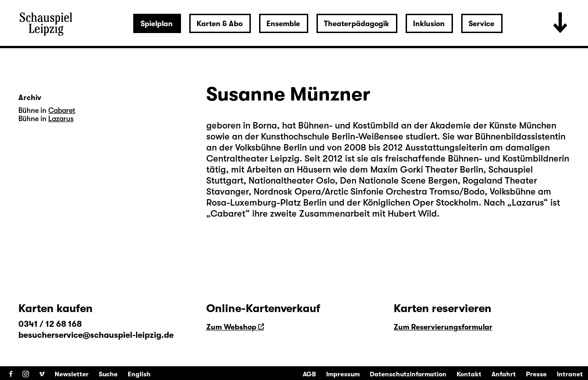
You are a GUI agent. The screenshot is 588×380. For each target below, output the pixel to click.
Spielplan (157, 24)
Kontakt (469, 374)
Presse (536, 374)
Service (481, 24)
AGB (309, 374)
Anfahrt (504, 374)
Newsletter (72, 374)
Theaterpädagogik (356, 24)
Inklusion (429, 24)
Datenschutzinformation (408, 374)
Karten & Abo (220, 24)
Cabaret (228, 214)
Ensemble (283, 24)
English (139, 374)
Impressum (343, 374)
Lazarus (528, 203)
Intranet (570, 374)
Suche (108, 374)
